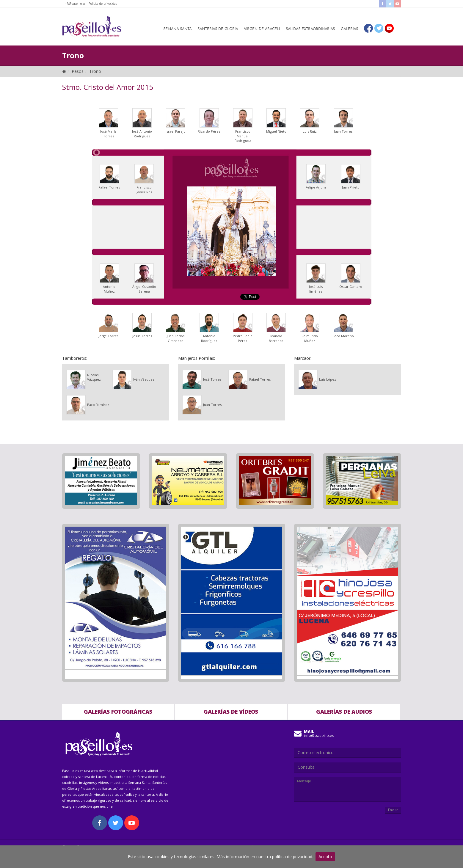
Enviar (393, 810)
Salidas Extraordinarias (310, 29)
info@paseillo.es (74, 4)
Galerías (349, 29)
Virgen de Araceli (262, 29)
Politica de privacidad (103, 4)
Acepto (325, 857)
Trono (95, 71)
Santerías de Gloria (218, 29)
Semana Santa (177, 29)
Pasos (78, 71)
